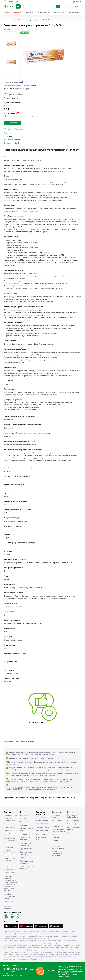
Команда (23, 822)
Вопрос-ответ (41, 834)
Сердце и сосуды (74, 12)
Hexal (20, 82)
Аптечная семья (42, 817)
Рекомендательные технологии (27, 862)
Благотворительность (26, 830)
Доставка (7, 824)
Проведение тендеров (56, 816)
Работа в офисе (73, 824)
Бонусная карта (76, 2)
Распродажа (17, 12)
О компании (24, 815)
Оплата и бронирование (9, 820)
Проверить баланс (42, 827)
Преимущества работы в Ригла (73, 816)
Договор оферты (10, 869)
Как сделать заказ (10, 815)
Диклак (6, 89)
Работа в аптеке (73, 821)
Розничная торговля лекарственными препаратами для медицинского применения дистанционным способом (10, 884)
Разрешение (9, 847)
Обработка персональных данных (9, 896)
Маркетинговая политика (10, 859)
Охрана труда (72, 833)
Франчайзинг (56, 821)
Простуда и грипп (59, 12)
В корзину (13, 123)
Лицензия (8, 844)
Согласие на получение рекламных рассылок (8, 905)
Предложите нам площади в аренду (58, 831)
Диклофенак (31, 86)
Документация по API (58, 842)
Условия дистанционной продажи (10, 853)
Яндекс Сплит (29, 12)
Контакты (23, 825)
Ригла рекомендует (43, 12)
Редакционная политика (25, 839)
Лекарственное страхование (26, 844)
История (23, 819)
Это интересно (9, 827)
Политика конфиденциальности (11, 833)
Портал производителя (57, 825)
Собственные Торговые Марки (58, 847)
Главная (6, 20)
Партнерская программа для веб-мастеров (57, 854)
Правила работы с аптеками (26, 868)
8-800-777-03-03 (10, 965)
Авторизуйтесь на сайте (11, 741)
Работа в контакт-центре (74, 829)
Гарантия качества (27, 849)
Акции (7, 12)
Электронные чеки (41, 839)
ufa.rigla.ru (68, 932)
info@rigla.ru (65, 976)
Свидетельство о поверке (26, 853)
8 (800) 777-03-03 (44, 938)
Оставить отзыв (26, 834)
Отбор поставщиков (56, 836)
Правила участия (42, 824)
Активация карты (42, 820)
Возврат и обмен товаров (10, 865)
